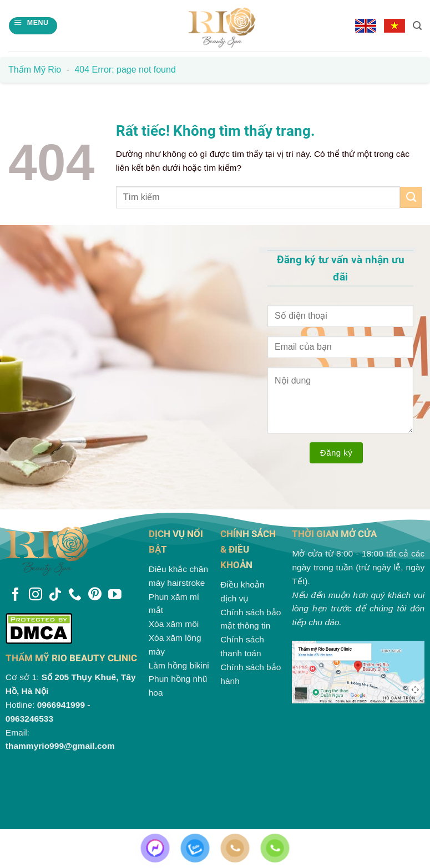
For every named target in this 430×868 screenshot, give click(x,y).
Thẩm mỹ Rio (35, 70)
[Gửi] (411, 197)
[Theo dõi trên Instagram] (36, 595)
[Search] (417, 26)
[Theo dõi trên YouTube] (115, 595)
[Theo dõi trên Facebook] (16, 595)
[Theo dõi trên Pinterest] (95, 595)
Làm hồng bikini (179, 665)
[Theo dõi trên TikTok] (55, 595)
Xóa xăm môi (174, 624)
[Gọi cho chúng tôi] (75, 595)
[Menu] (33, 26)
